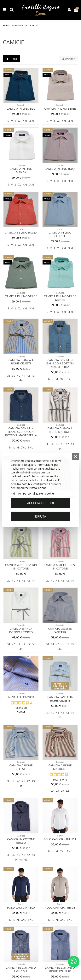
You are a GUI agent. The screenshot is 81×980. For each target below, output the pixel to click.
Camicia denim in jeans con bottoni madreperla (60, 363)
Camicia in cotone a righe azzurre (60, 969)
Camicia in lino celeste (60, 234)
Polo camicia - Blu (21, 907)
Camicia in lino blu (21, 108)
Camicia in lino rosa (60, 169)
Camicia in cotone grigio (21, 841)
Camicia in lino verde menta (60, 298)
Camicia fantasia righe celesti (60, 699)
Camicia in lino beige (60, 108)
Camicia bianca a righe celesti (21, 362)
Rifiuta (41, 516)
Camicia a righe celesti (21, 767)
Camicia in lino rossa (21, 232)
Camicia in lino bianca (21, 170)
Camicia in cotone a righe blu (21, 969)
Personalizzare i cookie (38, 493)
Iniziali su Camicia (21, 697)
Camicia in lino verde (21, 296)
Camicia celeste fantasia (60, 630)
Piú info (16, 493)
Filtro (12, 59)
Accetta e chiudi (40, 503)
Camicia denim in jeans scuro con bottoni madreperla (21, 432)
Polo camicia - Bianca (60, 839)
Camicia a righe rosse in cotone (60, 567)
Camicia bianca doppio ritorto (21, 630)
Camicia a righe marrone (60, 767)
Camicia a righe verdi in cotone (21, 567)
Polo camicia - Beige (60, 907)
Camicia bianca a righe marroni (60, 430)
